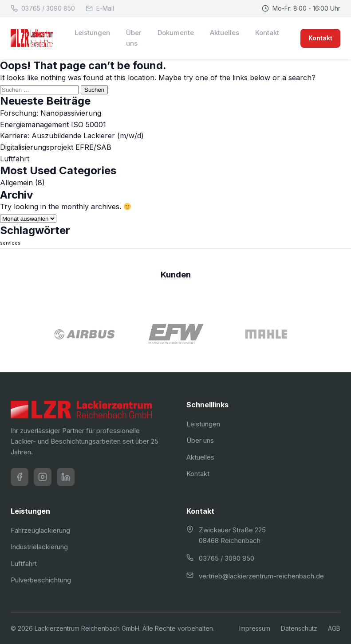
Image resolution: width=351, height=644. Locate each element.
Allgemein (16, 183)
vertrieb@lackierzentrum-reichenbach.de (261, 576)
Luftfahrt (15, 159)
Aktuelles (225, 33)
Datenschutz (299, 628)
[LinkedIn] (66, 477)
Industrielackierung (39, 547)
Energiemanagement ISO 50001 (53, 125)
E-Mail (100, 8)
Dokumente (176, 33)
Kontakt (267, 33)
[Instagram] (43, 477)
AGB (334, 628)
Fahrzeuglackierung (40, 530)
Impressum (255, 628)
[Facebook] (20, 477)
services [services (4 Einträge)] (10, 243)
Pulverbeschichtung (41, 580)
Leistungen (92, 33)
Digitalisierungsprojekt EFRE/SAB (56, 147)
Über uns (134, 38)
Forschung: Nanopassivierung (51, 113)
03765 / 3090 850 (43, 8)
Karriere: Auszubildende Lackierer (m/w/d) (72, 136)
